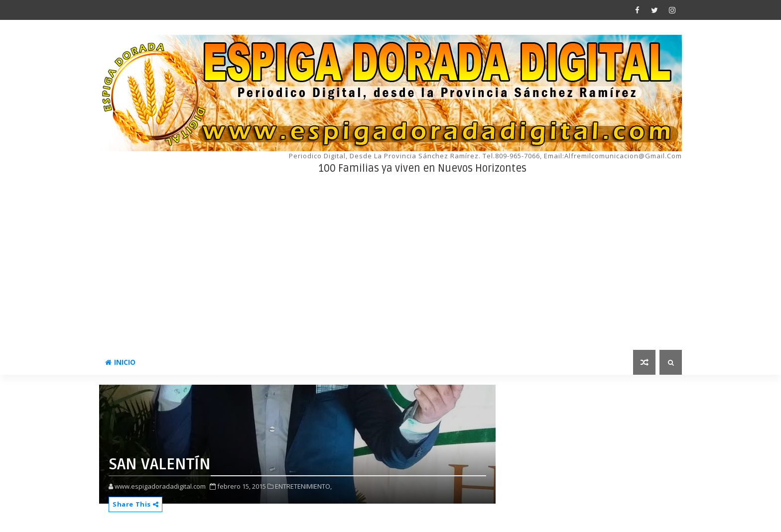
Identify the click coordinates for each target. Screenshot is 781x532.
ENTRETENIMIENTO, (303, 486)
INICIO (120, 362)
